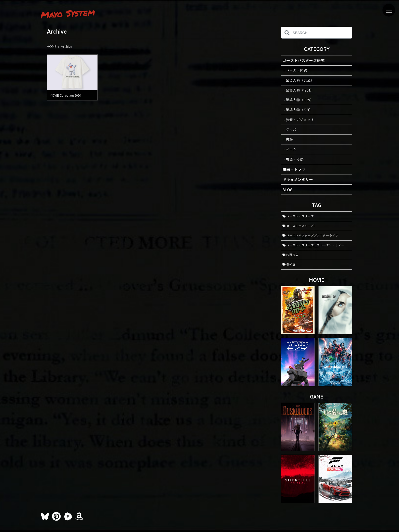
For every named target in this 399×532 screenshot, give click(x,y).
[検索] (287, 33)
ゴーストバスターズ (298, 216)
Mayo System (68, 13)
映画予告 (290, 255)
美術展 (289, 264)
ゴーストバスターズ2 (299, 226)
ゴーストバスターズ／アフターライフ (310, 235)
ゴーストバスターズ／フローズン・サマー (313, 245)
